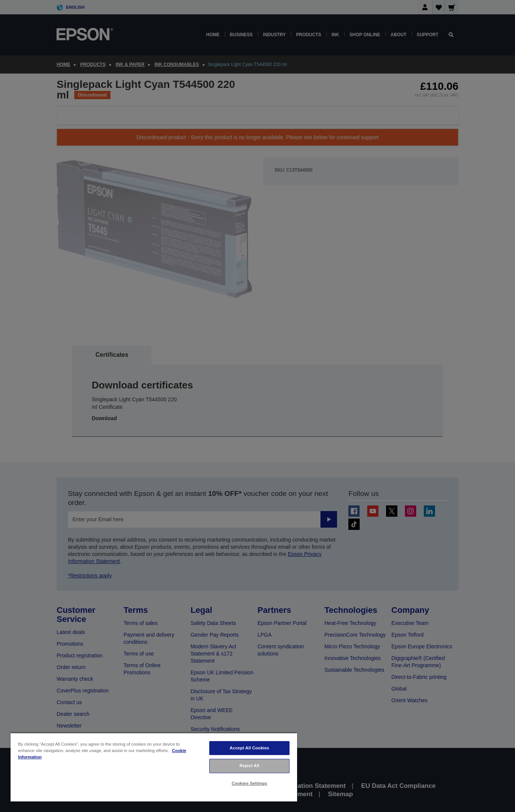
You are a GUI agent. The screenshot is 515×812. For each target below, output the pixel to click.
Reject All (249, 766)
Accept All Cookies (249, 748)
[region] (154, 767)
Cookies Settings (249, 783)
